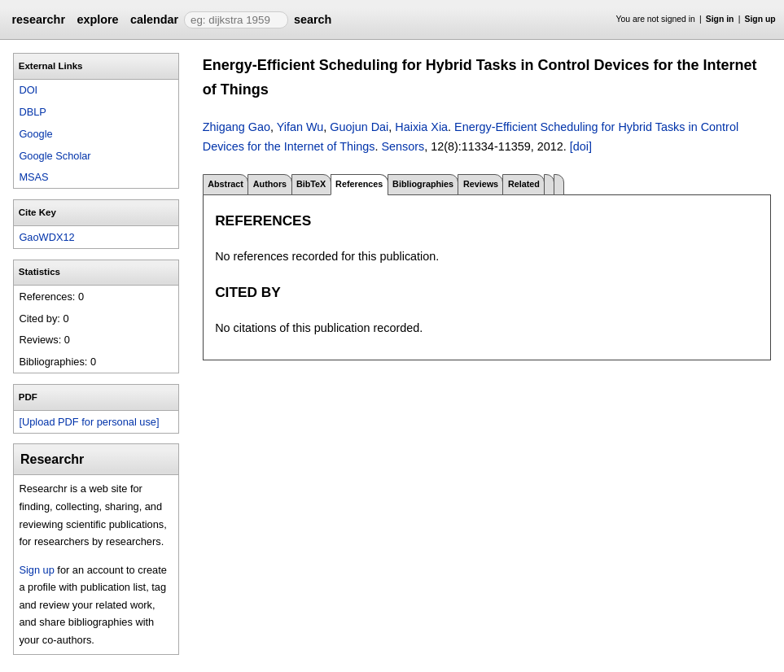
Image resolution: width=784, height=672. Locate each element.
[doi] (581, 146)
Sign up (760, 19)
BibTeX (311, 184)
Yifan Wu (300, 127)
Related (524, 184)
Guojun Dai (359, 127)
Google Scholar (55, 156)
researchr (38, 20)
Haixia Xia (421, 127)
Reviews (481, 184)
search (313, 20)
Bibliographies (423, 184)
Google (35, 134)
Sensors (403, 146)
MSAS (33, 177)
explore (97, 20)
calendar (154, 20)
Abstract (226, 184)
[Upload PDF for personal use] (89, 422)
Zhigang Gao (237, 127)
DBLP (32, 112)
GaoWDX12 (46, 237)
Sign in (720, 19)
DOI (28, 90)
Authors (270, 184)
